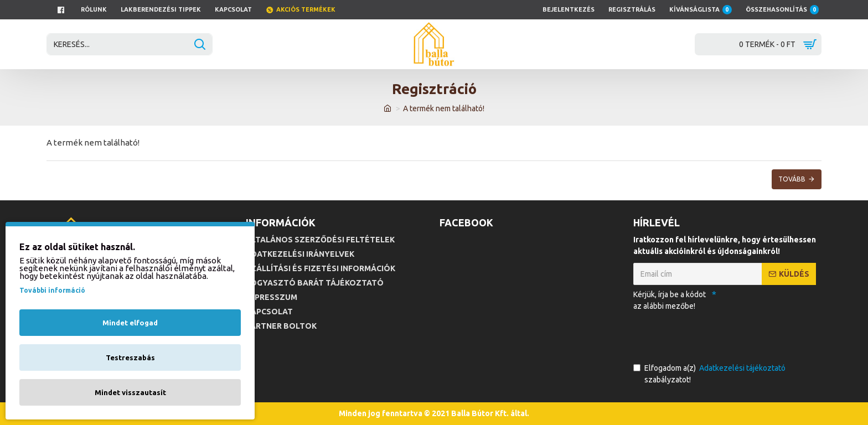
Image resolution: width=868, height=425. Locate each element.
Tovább (792, 179)
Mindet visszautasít (130, 392)
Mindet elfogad (130, 323)
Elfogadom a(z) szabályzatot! (710, 373)
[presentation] (711, 335)
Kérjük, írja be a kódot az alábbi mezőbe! (670, 300)
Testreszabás (130, 357)
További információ (52, 290)
